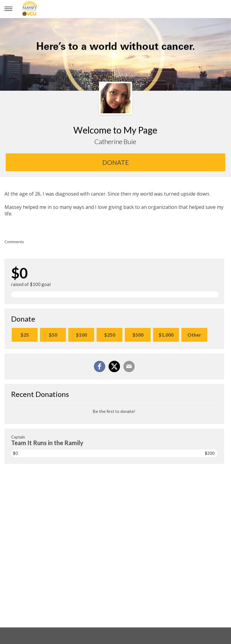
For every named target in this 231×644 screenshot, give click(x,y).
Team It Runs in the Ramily (47, 443)
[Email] (129, 366)
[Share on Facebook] (100, 366)
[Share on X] (114, 366)
